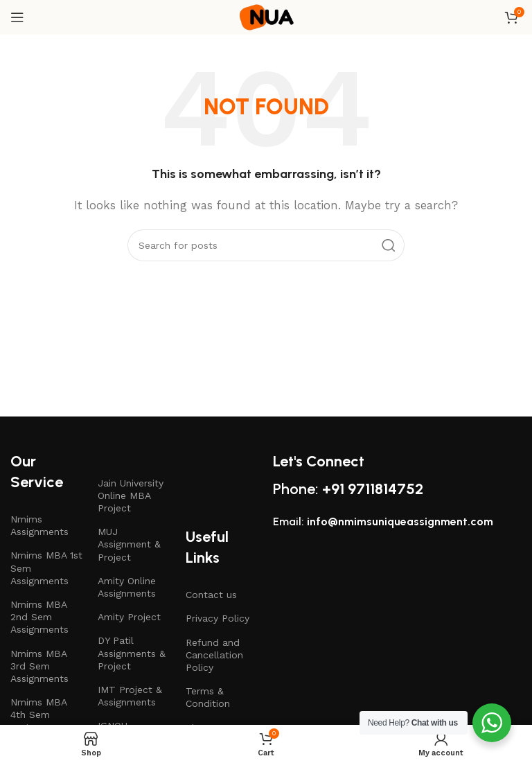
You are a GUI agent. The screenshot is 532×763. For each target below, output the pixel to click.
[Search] (266, 245)
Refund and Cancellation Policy (214, 655)
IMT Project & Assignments (130, 696)
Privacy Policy (218, 618)
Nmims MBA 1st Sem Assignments (46, 568)
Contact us (211, 595)
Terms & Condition (208, 697)
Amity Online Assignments (127, 587)
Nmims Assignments (39, 525)
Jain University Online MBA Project (131, 495)
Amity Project (129, 617)
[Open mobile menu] (17, 17)
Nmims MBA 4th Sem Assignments (39, 714)
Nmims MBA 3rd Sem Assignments (39, 666)
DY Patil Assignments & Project (132, 653)
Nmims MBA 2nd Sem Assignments (39, 617)
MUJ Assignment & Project (129, 544)
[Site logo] (266, 17)
